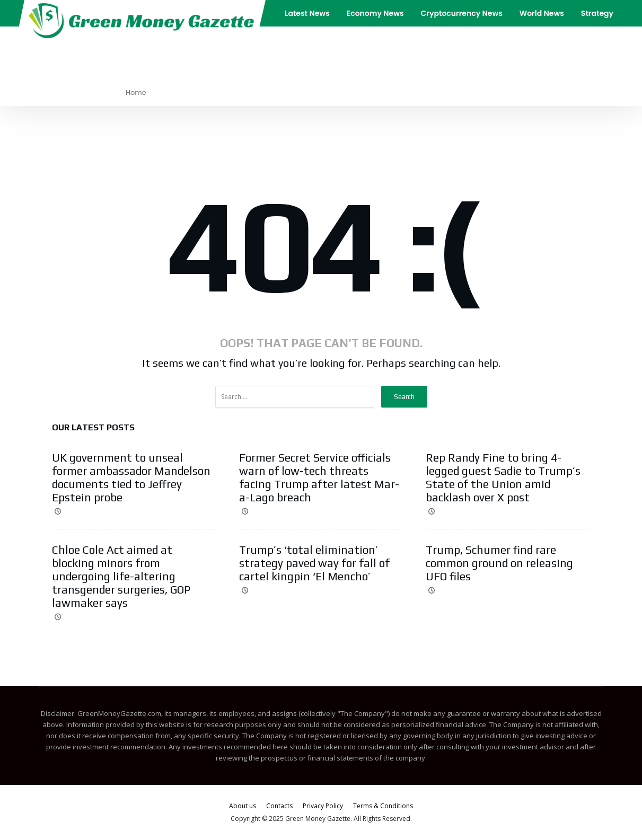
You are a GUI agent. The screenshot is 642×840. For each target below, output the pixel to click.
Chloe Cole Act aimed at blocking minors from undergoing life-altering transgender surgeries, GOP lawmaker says (121, 576)
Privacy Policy (323, 806)
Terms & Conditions (383, 806)
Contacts (279, 806)
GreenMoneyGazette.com (119, 713)
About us (243, 806)
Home (136, 92)
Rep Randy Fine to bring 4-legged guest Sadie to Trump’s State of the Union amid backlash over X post (503, 478)
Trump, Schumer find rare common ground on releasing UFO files (499, 563)
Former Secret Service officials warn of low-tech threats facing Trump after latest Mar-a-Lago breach (319, 478)
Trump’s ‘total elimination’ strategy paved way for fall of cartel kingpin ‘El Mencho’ (314, 563)
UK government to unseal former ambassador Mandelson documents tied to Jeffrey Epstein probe (131, 478)
